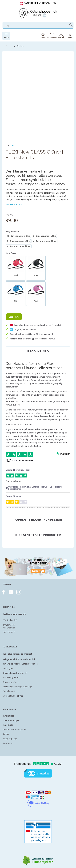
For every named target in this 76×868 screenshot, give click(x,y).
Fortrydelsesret (9, 687)
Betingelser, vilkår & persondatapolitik (19, 656)
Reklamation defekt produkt (15, 669)
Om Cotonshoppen (11, 717)
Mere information (14, 201)
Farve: (11, 249)
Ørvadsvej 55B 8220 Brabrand (9, 623)
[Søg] (71, 25)
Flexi (13, 145)
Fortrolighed (8, 665)
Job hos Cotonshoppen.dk (14, 726)
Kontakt (6, 730)
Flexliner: (13, 228)
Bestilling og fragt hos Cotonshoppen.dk (20, 660)
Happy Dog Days (10, 735)
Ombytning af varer (11, 678)
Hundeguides (8, 712)
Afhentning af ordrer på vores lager (17, 683)
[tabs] (70, 36)
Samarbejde (8, 721)
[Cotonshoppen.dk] (38, 13)
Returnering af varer (11, 674)
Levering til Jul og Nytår (13, 692)
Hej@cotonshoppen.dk (14, 610)
